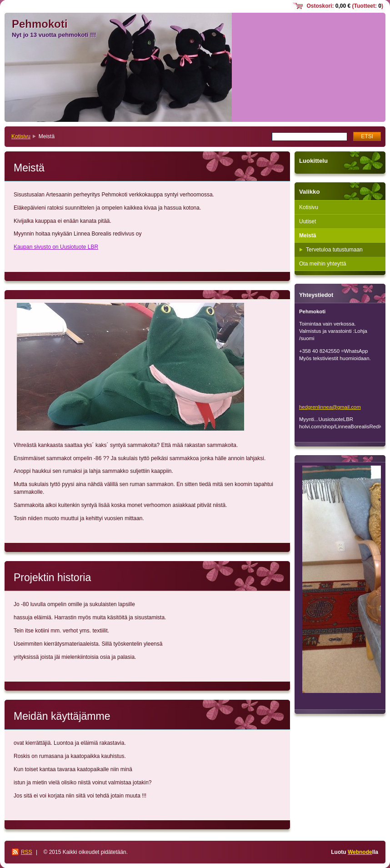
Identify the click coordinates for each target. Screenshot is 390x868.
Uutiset (307, 221)
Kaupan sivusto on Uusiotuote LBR (56, 247)
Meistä (307, 236)
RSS (27, 852)
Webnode (360, 852)
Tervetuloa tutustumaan (334, 250)
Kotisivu (21, 136)
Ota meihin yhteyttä (322, 264)
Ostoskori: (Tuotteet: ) (345, 6)
